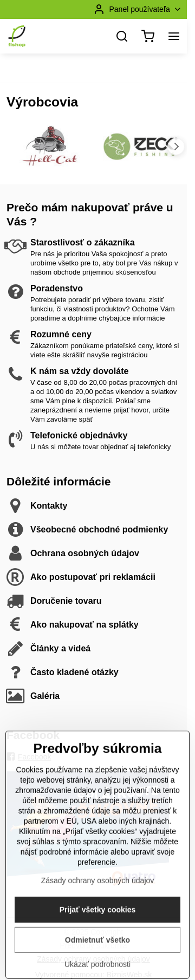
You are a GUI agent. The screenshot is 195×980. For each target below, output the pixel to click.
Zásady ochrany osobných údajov (98, 918)
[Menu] (174, 36)
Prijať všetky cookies (98, 948)
